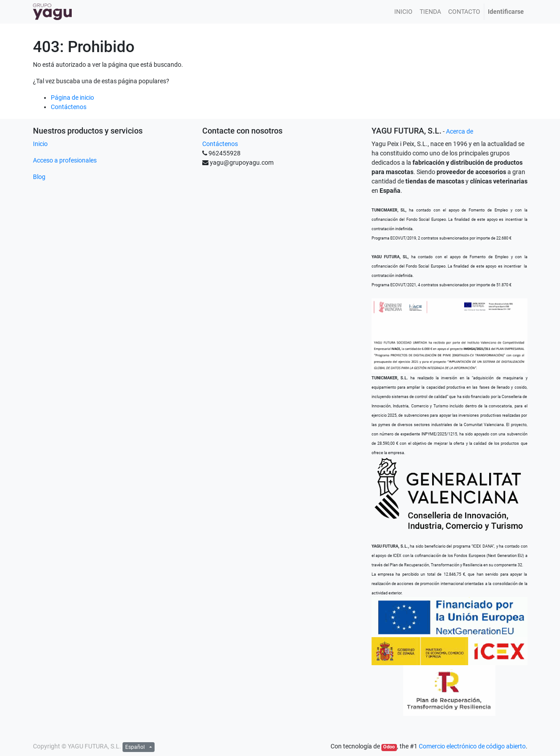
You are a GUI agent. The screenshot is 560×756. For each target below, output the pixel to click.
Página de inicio (72, 98)
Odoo (389, 747)
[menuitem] (403, 12)
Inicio (40, 144)
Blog (39, 177)
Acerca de (460, 131)
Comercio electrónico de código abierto (472, 746)
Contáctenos (69, 107)
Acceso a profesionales (65, 160)
